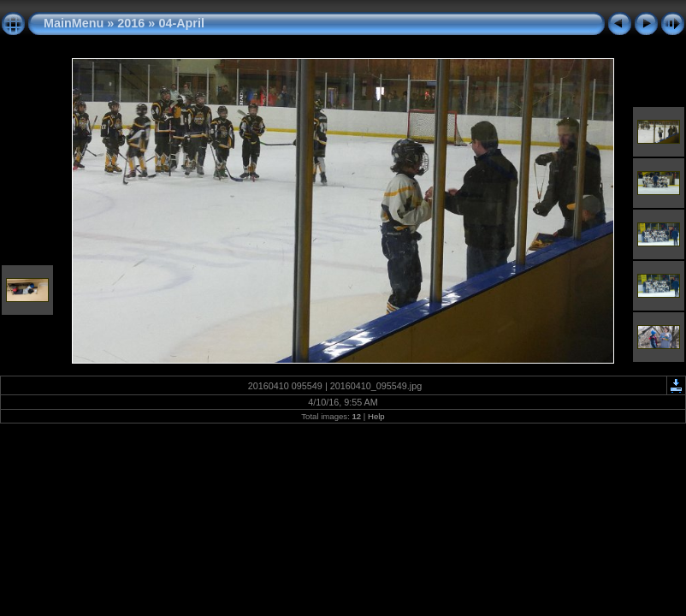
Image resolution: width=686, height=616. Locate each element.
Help (376, 416)
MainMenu (74, 23)
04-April (181, 23)
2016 (131, 23)
